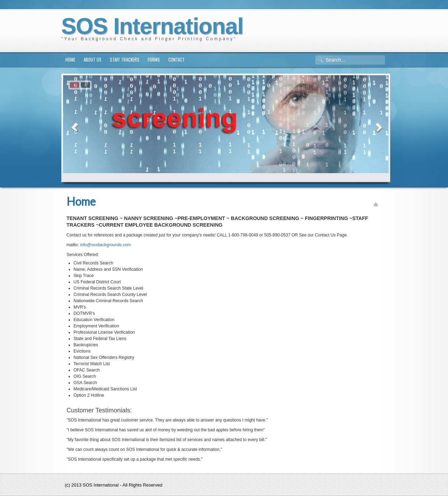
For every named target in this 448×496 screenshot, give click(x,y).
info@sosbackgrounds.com (106, 245)
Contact (177, 59)
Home (70, 59)
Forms (154, 59)
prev (74, 126)
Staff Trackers (125, 59)
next (378, 126)
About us (93, 59)
